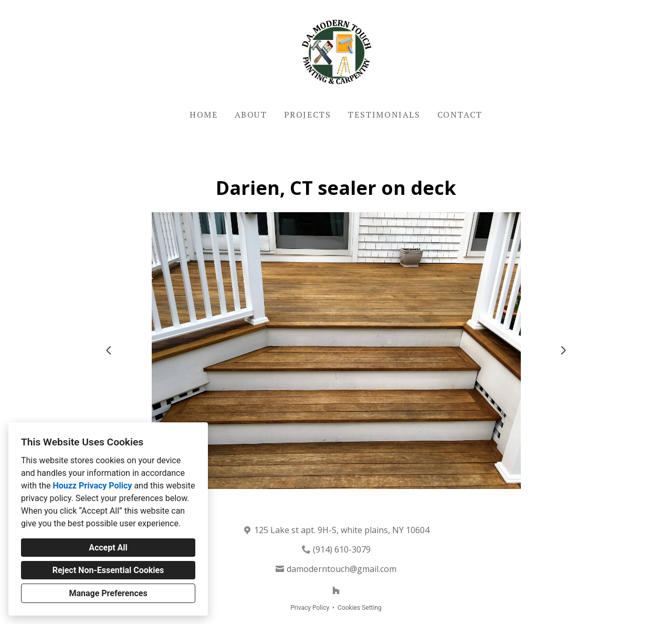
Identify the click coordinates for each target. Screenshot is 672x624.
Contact (460, 115)
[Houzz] (336, 590)
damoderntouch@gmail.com (342, 569)
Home (203, 115)
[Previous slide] (109, 350)
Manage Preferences (108, 593)
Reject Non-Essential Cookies (108, 570)
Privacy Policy (310, 608)
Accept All (108, 548)
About (251, 115)
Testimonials (384, 115)
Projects (308, 115)
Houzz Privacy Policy (92, 486)
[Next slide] (563, 350)
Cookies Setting (360, 608)
